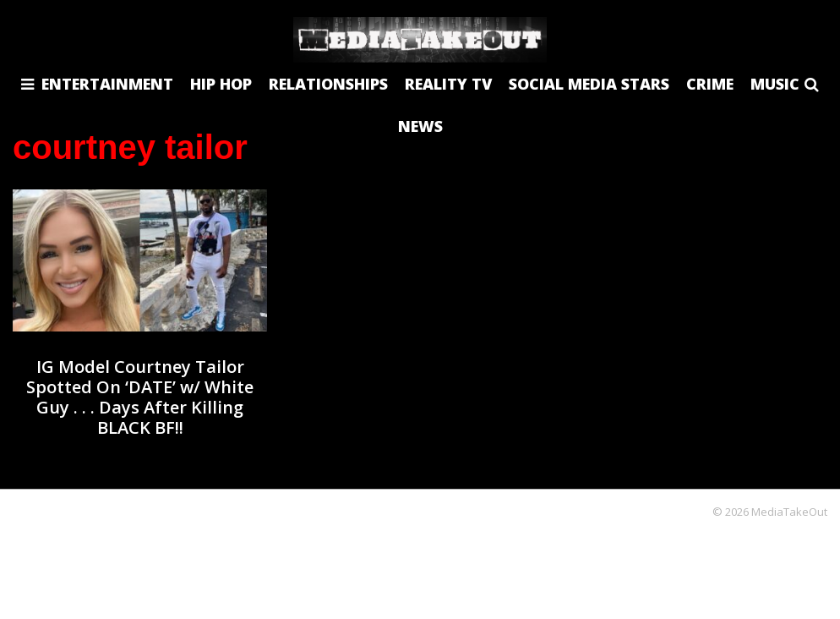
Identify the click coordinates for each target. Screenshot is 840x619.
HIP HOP (221, 84)
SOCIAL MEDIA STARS (589, 84)
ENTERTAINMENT (107, 84)
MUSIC (775, 84)
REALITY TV (448, 84)
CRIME (710, 84)
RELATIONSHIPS (328, 84)
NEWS (420, 126)
